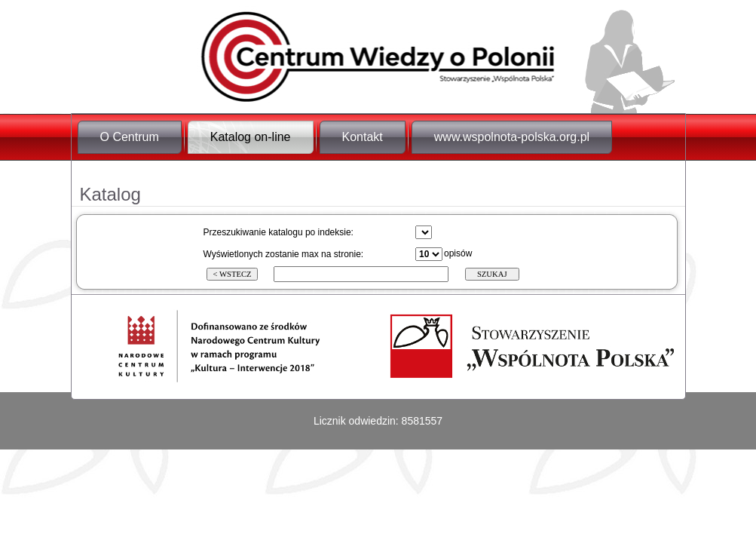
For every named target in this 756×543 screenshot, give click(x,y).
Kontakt (363, 137)
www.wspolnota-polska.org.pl (512, 137)
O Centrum (130, 137)
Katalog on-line (251, 137)
